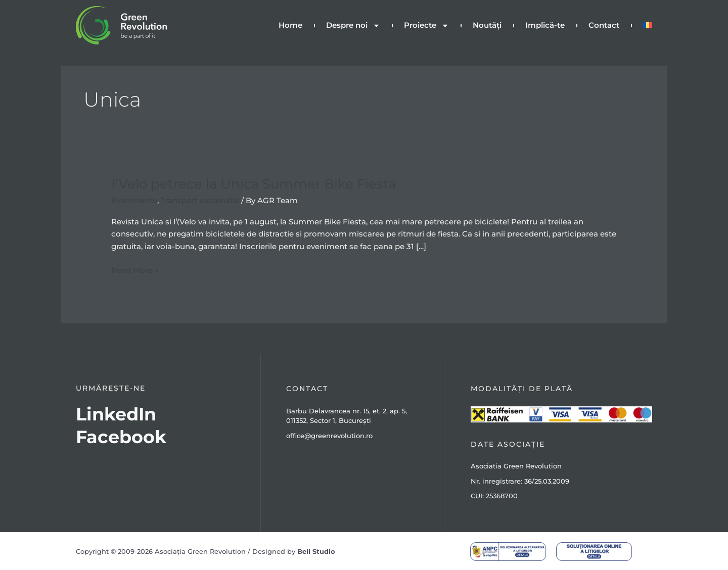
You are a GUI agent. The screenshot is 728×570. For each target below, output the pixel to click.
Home (290, 25)
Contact (604, 25)
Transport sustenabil (200, 200)
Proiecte (426, 26)
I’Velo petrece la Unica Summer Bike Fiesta (254, 183)
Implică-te (545, 25)
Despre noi (353, 26)
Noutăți (487, 25)
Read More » (135, 269)
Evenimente (134, 200)
